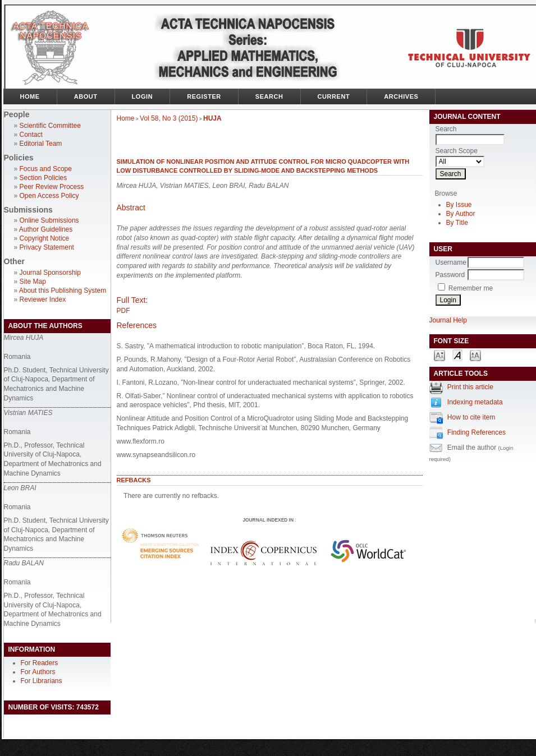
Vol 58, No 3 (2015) (169, 118)
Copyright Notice (45, 238)
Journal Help (448, 320)
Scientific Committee (50, 126)
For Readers (40, 663)
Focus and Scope (46, 169)
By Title (457, 223)
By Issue (459, 205)
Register (204, 96)
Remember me (471, 288)
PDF (123, 311)
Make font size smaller (439, 355)
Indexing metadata (475, 402)
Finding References (477, 432)
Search (269, 96)
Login (143, 96)
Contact (31, 135)
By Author (461, 214)
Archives (401, 96)
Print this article (470, 387)
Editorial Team (41, 144)
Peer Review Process (52, 187)
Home (30, 96)
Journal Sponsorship (50, 273)
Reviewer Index (43, 299)
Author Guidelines (46, 229)
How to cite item (471, 417)
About (86, 96)
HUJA (212, 118)
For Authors (38, 672)
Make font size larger (475, 355)
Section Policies (43, 178)
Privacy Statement (47, 247)
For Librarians (42, 681)
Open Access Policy (49, 196)
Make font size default (457, 355)
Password (450, 275)
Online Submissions (49, 220)
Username (451, 262)
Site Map (33, 282)
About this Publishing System (63, 291)
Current (334, 96)
